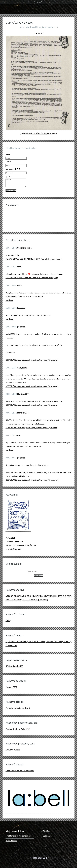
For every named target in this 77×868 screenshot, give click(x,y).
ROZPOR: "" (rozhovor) (32, 360)
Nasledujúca (52, 134)
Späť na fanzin (40, 134)
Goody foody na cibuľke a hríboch (20, 771)
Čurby (8, 621)
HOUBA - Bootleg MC (14, 666)
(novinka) (9, 300)
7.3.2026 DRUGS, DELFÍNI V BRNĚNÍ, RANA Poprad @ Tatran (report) (34, 259)
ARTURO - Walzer (13, 750)
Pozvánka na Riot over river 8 (18, 708)
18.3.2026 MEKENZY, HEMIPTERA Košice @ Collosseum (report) (32, 278)
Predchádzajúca (27, 134)
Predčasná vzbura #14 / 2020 (17, 729)
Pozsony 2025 (11, 687)
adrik (45, 858)
